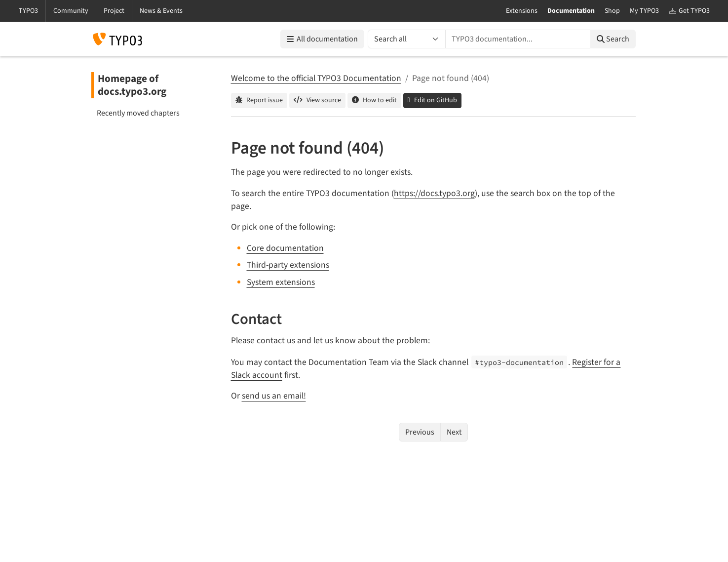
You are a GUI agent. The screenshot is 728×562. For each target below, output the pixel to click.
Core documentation (285, 248)
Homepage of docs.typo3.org (132, 85)
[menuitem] (147, 113)
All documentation (322, 39)
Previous (420, 432)
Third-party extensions (288, 265)
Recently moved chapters (138, 113)
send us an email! (274, 396)
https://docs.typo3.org (434, 193)
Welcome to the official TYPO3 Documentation (316, 78)
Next (454, 432)
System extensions (281, 282)
